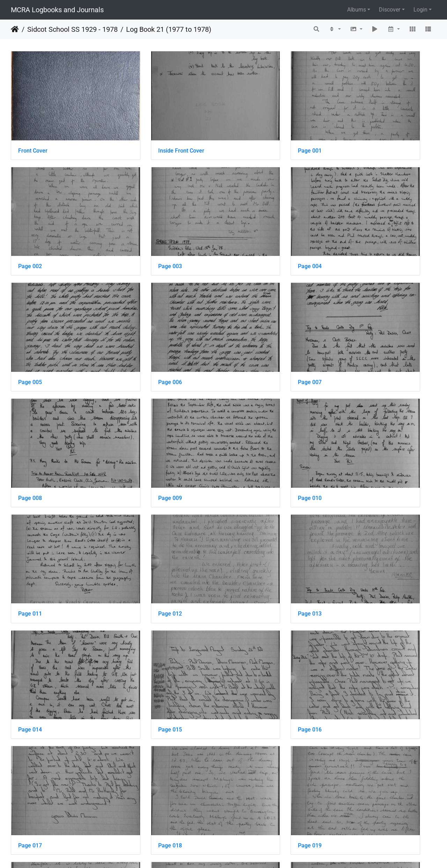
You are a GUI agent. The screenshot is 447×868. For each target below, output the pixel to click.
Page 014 (357, 413)
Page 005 (248, 224)
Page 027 (30, 790)
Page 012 (139, 413)
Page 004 (139, 224)
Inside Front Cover (150, 129)
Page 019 (30, 601)
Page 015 (30, 507)
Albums (357, 10)
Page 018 (357, 507)
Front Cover (33, 129)
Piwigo (239, 853)
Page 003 (30, 224)
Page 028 (139, 790)
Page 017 (248, 507)
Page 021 (248, 601)
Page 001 (248, 129)
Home (15, 29)
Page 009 (248, 318)
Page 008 (139, 318)
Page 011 (30, 413)
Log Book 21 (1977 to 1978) (169, 29)
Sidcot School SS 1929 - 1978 (72, 29)
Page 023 (30, 696)
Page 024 (139, 696)
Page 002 (357, 129)
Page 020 (139, 601)
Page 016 (139, 507)
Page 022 (357, 601)
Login (420, 10)
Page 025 (248, 696)
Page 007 (30, 318)
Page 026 (357, 696)
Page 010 (357, 318)
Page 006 (357, 224)
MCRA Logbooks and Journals (57, 10)
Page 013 (248, 413)
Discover (390, 10)
